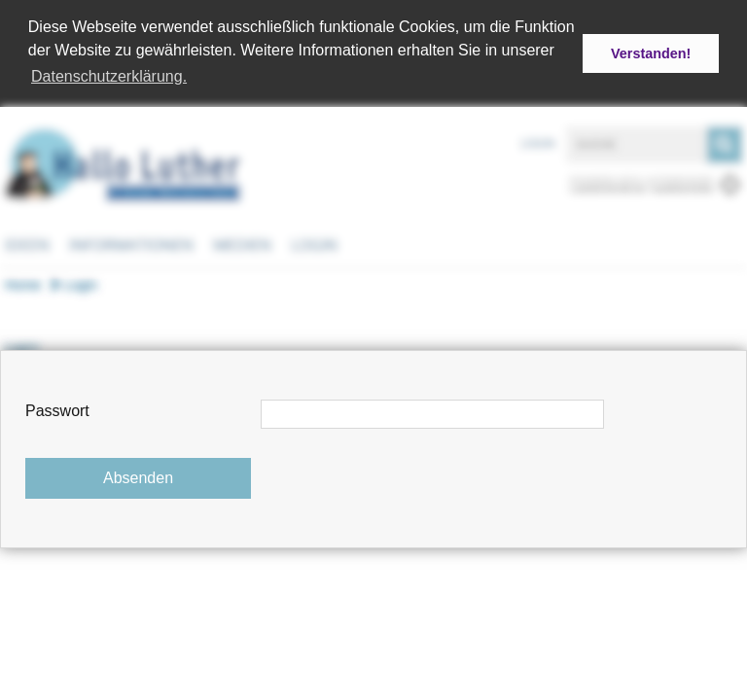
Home (23, 283)
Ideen (27, 243)
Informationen (131, 243)
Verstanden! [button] (651, 53)
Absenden (138, 478)
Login (538, 142)
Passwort (57, 411)
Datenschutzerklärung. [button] (109, 76)
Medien (242, 243)
